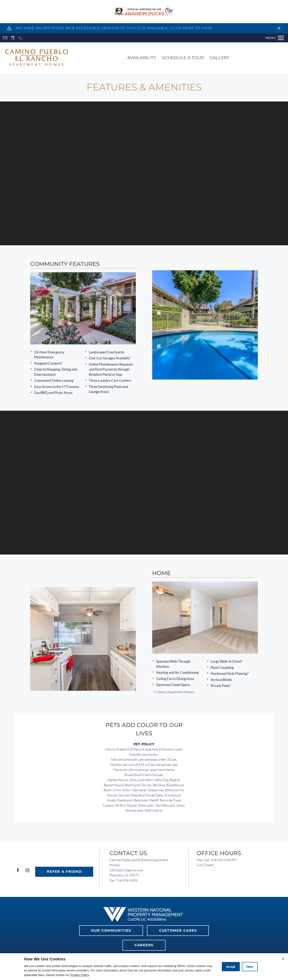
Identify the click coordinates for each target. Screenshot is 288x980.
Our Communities (111, 930)
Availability (142, 58)
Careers (144, 945)
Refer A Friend (64, 872)
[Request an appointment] (13, 38)
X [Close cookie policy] (283, 959)
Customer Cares (178, 930)
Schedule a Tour (183, 58)
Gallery (220, 58)
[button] (279, 28)
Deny (250, 967)
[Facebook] (18, 872)
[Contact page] (5, 38)
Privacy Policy (80, 975)
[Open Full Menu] (275, 38)
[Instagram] (27, 872)
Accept (231, 967)
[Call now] (20, 38)
